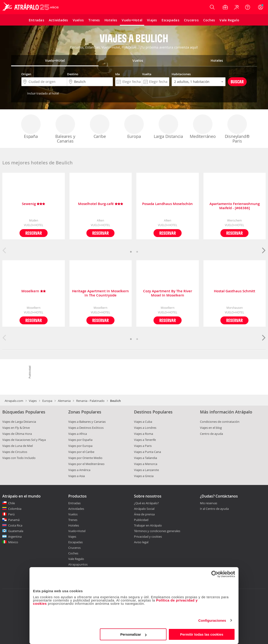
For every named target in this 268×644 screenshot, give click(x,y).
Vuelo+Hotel (77, 531)
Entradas (74, 503)
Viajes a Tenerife (145, 440)
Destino (73, 74)
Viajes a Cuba (143, 422)
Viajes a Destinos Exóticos (86, 428)
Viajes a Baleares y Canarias (87, 422)
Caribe (100, 127)
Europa (134, 127)
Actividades (76, 509)
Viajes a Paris (143, 446)
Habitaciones (181, 74)
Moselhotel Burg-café (101, 204)
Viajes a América (79, 470)
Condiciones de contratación (220, 422)
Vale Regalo (76, 559)
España (31, 127)
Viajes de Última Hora (17, 434)
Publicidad (141, 520)
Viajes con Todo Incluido (19, 458)
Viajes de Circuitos (15, 452)
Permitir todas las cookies (202, 634)
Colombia (15, 509)
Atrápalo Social (144, 509)
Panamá (14, 520)
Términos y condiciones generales (157, 531)
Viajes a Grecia (144, 476)
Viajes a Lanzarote (146, 470)
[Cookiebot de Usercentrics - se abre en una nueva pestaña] (215, 574)
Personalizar (133, 634)
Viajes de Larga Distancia (19, 422)
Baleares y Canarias (65, 129)
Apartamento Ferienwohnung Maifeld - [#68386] (235, 206)
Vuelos (73, 514)
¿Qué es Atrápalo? (146, 503)
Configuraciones (212, 620)
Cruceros (74, 548)
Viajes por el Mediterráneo (86, 464)
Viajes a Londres (145, 428)
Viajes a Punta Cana (147, 452)
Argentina (15, 537)
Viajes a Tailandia (145, 458)
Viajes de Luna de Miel (18, 446)
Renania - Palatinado (90, 401)
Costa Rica (15, 525)
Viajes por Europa (80, 446)
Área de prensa (144, 514)
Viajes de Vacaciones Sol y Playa (24, 440)
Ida (118, 74)
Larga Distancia (168, 127)
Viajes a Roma (144, 434)
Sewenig (33, 204)
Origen (26, 74)
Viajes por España (80, 440)
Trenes (73, 520)
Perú (11, 514)
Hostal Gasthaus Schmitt (235, 291)
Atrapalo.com (14, 401)
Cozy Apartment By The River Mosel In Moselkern (168, 293)
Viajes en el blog (211, 428)
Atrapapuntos (78, 564)
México (13, 542)
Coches (73, 553)
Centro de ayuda (211, 434)
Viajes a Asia (77, 476)
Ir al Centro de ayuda (214, 509)
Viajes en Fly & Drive (16, 428)
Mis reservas (209, 503)
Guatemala (16, 531)
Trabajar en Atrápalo (148, 525)
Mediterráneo (203, 127)
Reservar (34, 233)
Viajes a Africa (78, 434)
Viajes (33, 401)
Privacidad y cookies (148, 537)
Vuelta (147, 74)
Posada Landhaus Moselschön (167, 204)
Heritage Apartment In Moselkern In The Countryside (100, 293)
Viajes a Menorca (146, 464)
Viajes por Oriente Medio (85, 458)
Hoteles (74, 525)
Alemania (64, 401)
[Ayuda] (248, 7)
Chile (11, 503)
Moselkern (34, 291)
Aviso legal (141, 542)
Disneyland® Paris (237, 129)
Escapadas (75, 542)
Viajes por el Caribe (81, 452)
